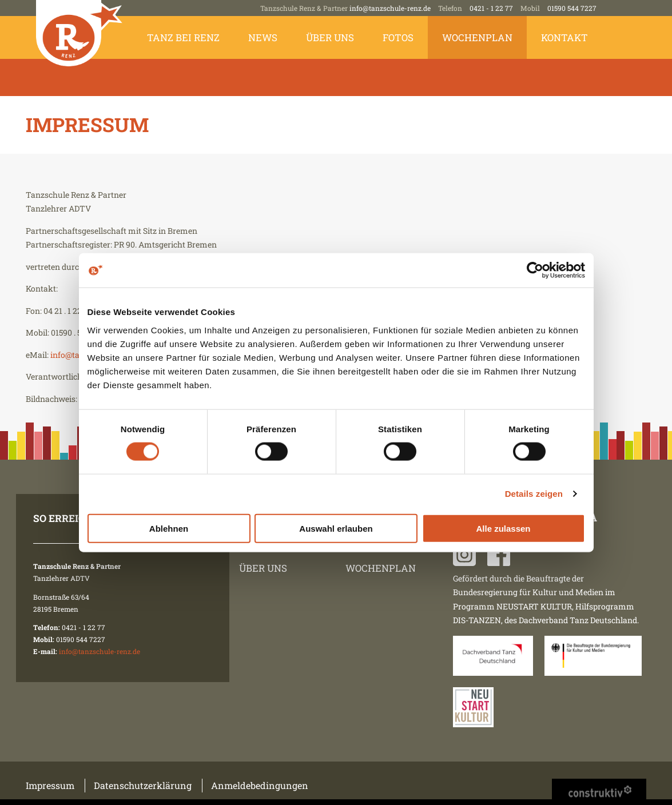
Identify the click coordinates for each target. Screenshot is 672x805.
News (263, 37)
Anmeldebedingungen (260, 785)
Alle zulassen (503, 528)
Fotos (398, 37)
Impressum (50, 785)
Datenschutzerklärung (143, 785)
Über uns (330, 37)
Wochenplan (477, 37)
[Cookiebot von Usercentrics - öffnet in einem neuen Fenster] (535, 270)
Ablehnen (169, 528)
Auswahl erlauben (336, 528)
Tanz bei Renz (183, 37)
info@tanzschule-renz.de (390, 8)
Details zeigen (534, 494)
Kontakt (564, 37)
